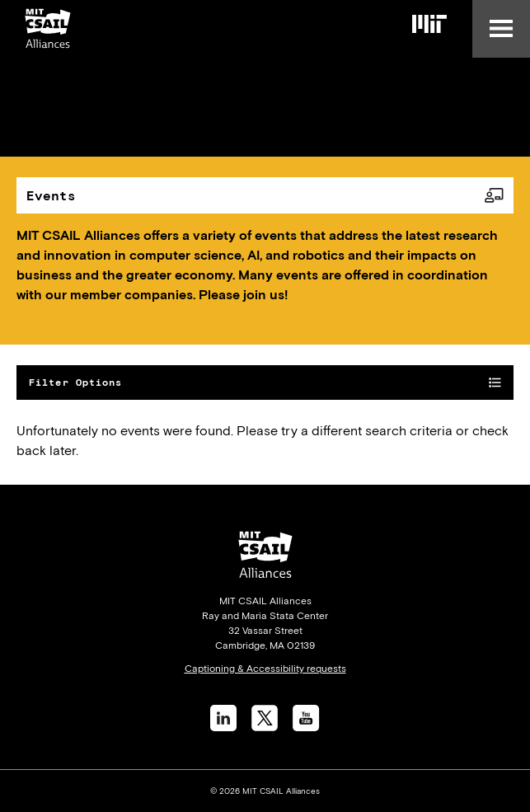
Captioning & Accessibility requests (265, 669)
